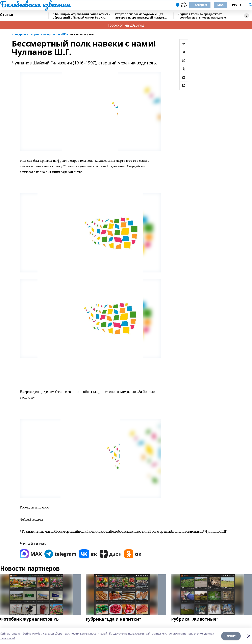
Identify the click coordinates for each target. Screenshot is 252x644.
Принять (231, 636)
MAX (220, 5)
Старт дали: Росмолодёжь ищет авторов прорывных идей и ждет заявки (140, 16)
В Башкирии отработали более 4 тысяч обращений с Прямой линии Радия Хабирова (81, 16)
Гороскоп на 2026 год (126, 25)
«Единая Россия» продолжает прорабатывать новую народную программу (202, 16)
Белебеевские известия (35, 4)
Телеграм (200, 5)
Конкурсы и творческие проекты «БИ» (40, 34)
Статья (6, 15)
